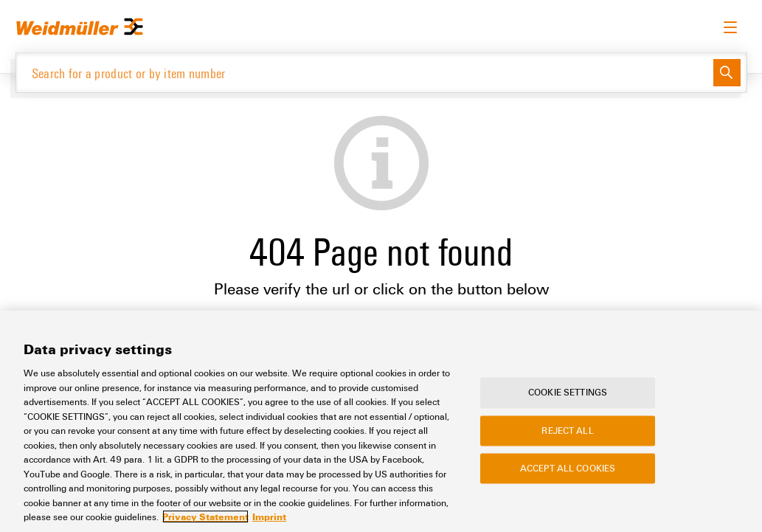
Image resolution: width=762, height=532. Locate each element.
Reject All (567, 430)
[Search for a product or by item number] (365, 73)
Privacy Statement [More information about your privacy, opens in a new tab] (205, 517)
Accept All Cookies (568, 468)
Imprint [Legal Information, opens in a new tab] (269, 517)
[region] (381, 421)
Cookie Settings (568, 393)
